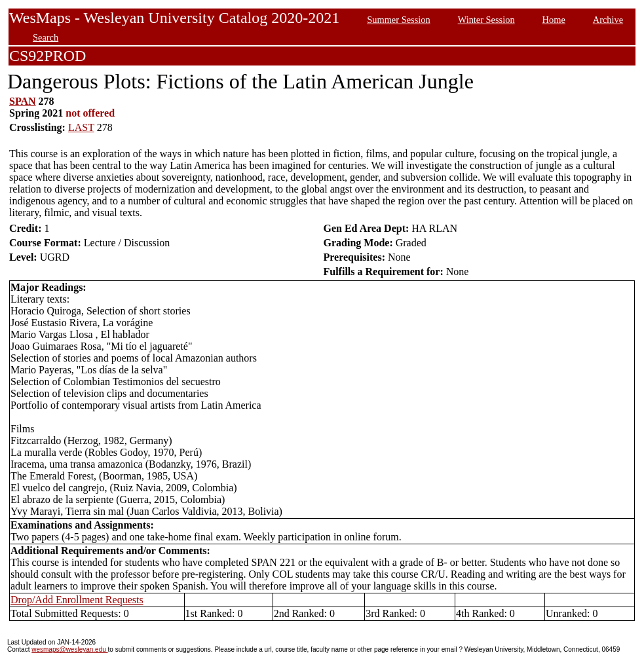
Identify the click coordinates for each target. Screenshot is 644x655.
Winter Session (486, 20)
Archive (608, 20)
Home (554, 20)
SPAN (23, 101)
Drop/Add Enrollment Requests (77, 600)
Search (46, 37)
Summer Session (398, 20)
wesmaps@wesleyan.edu (69, 649)
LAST (81, 127)
